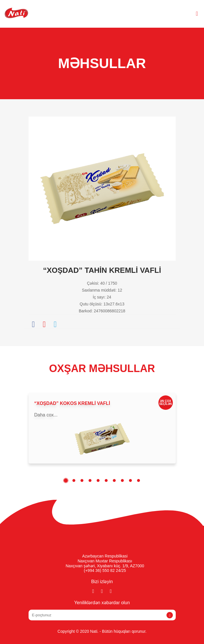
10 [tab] (139, 480)
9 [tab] (130, 480)
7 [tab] (114, 480)
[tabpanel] (102, 428)
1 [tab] (66, 480)
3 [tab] (82, 480)
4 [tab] (90, 480)
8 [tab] (122, 480)
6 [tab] (106, 480)
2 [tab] (74, 480)
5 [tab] (98, 480)
